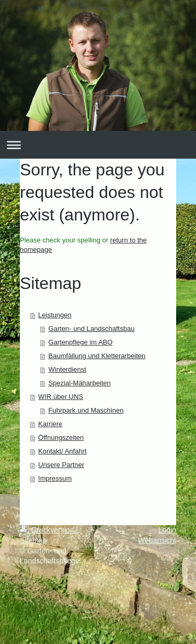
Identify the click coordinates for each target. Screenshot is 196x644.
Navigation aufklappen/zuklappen (98, 145)
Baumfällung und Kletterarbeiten (97, 356)
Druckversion (48, 530)
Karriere (50, 424)
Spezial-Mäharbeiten (80, 383)
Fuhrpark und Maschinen (86, 410)
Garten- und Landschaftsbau (92, 329)
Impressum (55, 478)
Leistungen (55, 315)
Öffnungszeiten (61, 437)
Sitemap (33, 540)
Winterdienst (67, 369)
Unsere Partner (61, 465)
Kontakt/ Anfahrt (62, 451)
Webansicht (157, 540)
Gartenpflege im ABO (81, 342)
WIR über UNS (61, 397)
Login (167, 530)
